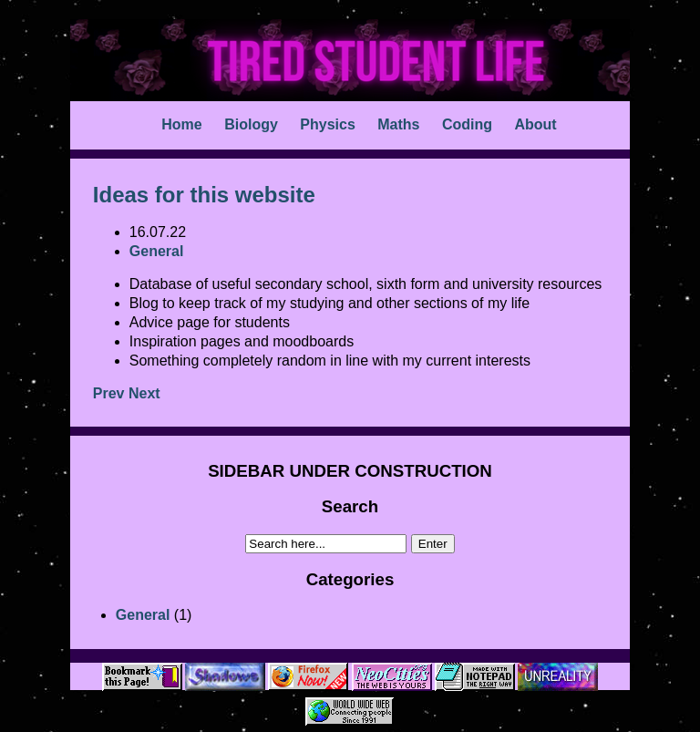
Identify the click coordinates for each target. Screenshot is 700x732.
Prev (109, 393)
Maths (398, 124)
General (143, 615)
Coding (467, 124)
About (535, 124)
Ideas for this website (204, 195)
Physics (327, 124)
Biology (251, 124)
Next (144, 393)
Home (181, 124)
